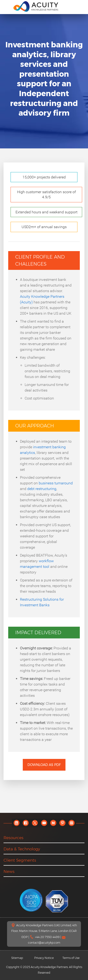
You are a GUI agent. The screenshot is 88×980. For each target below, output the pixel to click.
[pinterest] (62, 823)
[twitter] (35, 823)
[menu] (7, 6)
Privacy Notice (44, 958)
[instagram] (71, 823)
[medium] (53, 823)
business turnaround (56, 483)
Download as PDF (44, 765)
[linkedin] (17, 823)
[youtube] (44, 823)
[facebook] (26, 823)
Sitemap (17, 958)
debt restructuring (42, 489)
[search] (80, 6)
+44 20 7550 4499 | (48, 937)
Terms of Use (71, 958)
